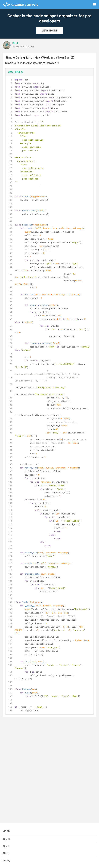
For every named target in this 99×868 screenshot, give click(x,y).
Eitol (15, 43)
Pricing (6, 860)
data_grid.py (16, 72)
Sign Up (7, 840)
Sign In (6, 846)
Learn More (49, 31)
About (6, 853)
